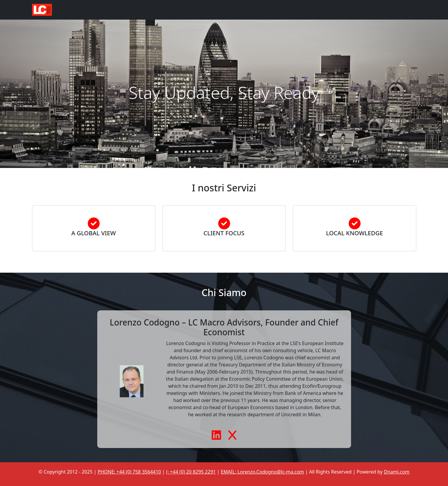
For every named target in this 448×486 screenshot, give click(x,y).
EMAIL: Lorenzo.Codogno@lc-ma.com (262, 472)
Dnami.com (397, 472)
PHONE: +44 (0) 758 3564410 (129, 472)
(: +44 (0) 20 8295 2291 (191, 472)
